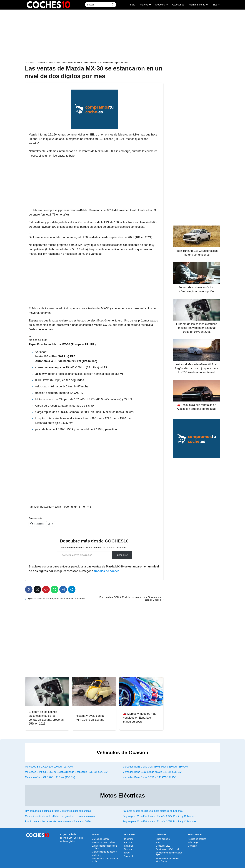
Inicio (132, 5)
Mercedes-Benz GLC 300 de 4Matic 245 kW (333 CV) (152, 772)
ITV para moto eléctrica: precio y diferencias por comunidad (58, 811)
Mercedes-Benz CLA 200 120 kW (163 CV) (49, 767)
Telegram (128, 839)
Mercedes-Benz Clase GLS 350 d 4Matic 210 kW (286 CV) (155, 767)
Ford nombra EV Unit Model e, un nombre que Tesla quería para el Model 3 (130, 598)
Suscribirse (122, 555)
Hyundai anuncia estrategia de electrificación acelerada (56, 598)
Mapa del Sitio (163, 839)
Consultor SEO (163, 846)
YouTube (128, 842)
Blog (215, 5)
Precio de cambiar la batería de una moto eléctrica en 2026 (58, 822)
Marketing (96, 855)
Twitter (127, 853)
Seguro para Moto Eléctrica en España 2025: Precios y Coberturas (159, 816)
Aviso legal (193, 842)
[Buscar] (113, 5)
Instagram (129, 846)
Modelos (160, 5)
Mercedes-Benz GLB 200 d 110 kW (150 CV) (50, 777)
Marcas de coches (101, 839)
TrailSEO (67, 838)
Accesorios (178, 5)
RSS (158, 842)
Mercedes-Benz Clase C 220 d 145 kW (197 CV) (149, 777)
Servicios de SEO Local (167, 849)
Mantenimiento (197, 5)
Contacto (192, 846)
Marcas (144, 5)
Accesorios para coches (103, 842)
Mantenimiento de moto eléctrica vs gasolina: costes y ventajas (60, 816)
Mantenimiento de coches (104, 852)
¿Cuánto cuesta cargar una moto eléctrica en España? (153, 811)
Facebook (129, 856)
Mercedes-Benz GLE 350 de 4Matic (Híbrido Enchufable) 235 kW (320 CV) (67, 772)
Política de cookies (197, 839)
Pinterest (128, 849)
